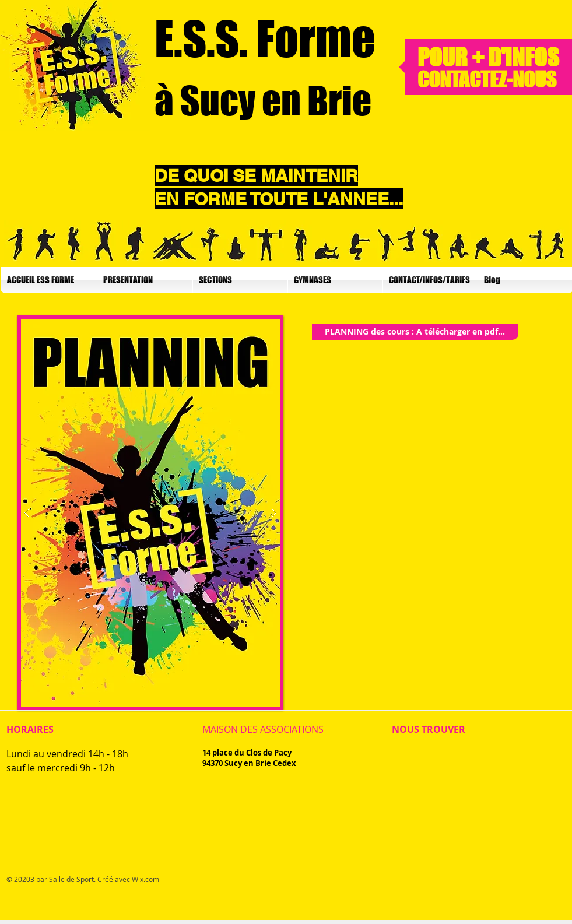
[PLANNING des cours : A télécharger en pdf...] (415, 332)
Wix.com (145, 879)
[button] (145, 280)
